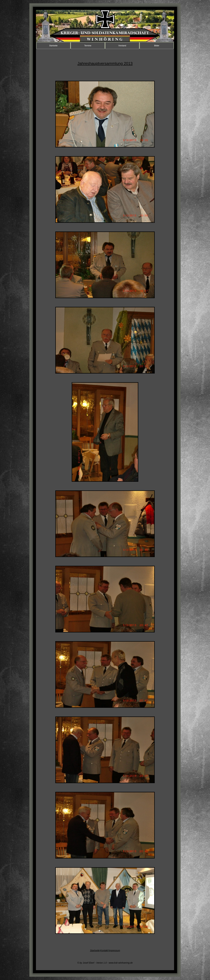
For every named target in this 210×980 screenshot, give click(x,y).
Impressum (114, 950)
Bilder (157, 46)
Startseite (53, 46)
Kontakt (104, 950)
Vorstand (122, 46)
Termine (88, 46)
